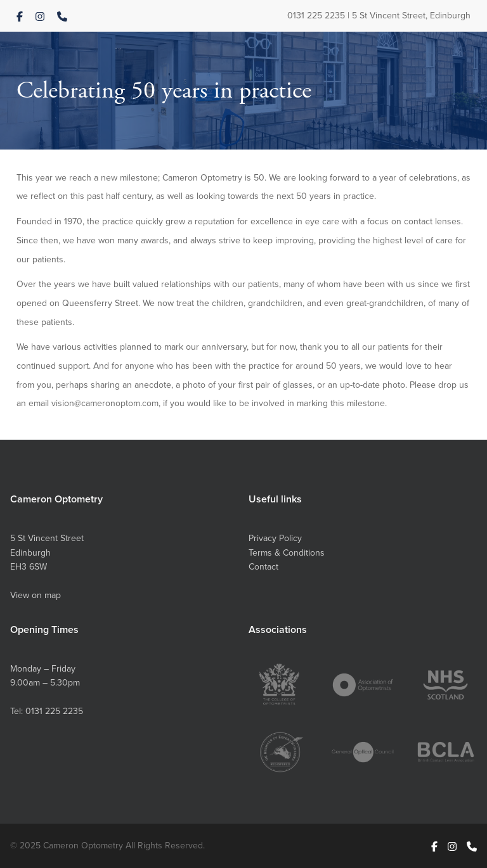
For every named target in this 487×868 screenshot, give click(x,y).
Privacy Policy (275, 538)
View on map (36, 595)
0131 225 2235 (316, 15)
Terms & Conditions (287, 552)
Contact (263, 566)
